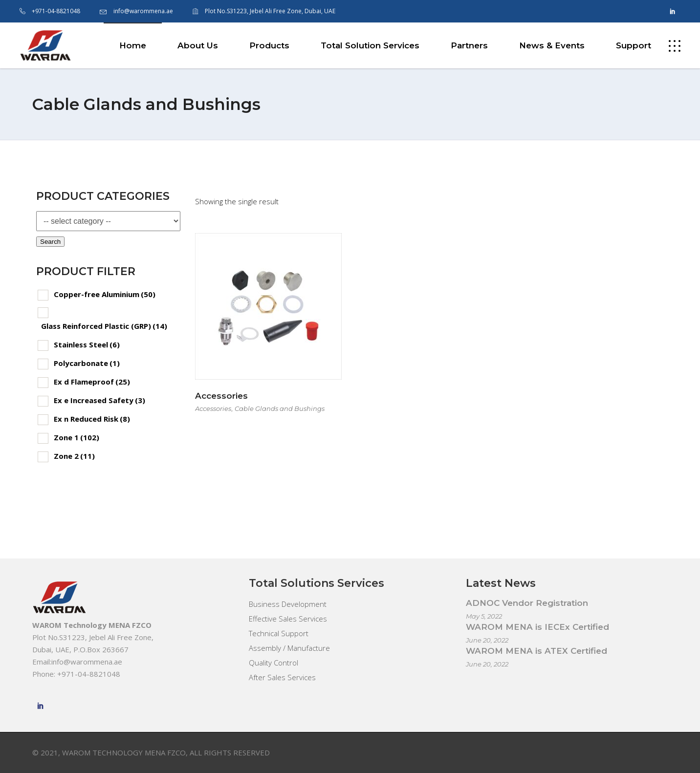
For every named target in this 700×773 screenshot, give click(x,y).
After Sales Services (282, 677)
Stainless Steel (87, 344)
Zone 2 (74, 456)
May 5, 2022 (484, 616)
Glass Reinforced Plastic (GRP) (104, 326)
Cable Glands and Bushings (280, 408)
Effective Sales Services (288, 619)
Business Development (288, 604)
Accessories (221, 396)
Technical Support (279, 633)
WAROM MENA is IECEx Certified (537, 627)
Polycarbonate (87, 363)
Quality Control (273, 663)
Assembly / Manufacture (289, 648)
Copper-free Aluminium (105, 294)
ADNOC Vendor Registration (527, 603)
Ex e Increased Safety (99, 400)
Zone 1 (77, 437)
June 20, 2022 (487, 640)
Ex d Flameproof (92, 382)
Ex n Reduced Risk (92, 419)
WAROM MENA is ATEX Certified (536, 651)
